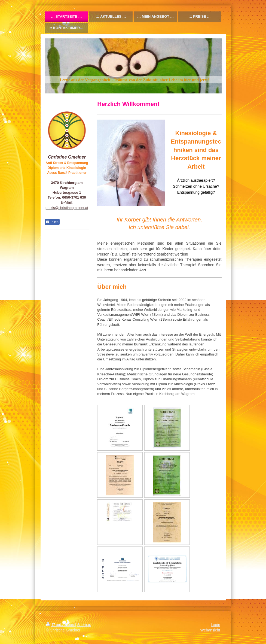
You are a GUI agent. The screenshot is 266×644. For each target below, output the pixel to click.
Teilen (52, 222)
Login (215, 625)
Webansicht (210, 630)
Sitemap (84, 625)
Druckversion (61, 625)
